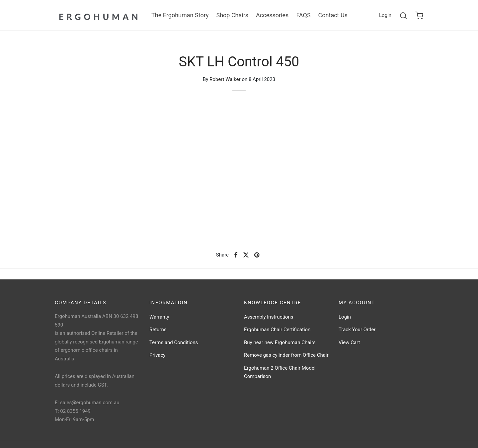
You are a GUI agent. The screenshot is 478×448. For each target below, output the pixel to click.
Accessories (272, 15)
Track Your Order (357, 330)
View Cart (349, 342)
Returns (158, 330)
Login (345, 317)
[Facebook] (236, 255)
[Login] (385, 16)
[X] (246, 255)
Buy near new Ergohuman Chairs (280, 342)
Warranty (159, 317)
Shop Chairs (232, 15)
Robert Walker (225, 79)
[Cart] (419, 16)
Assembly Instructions (269, 317)
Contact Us (333, 15)
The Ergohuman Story (180, 15)
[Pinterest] (257, 255)
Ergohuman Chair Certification (277, 330)
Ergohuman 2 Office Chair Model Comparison (280, 372)
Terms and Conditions (174, 342)
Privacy (157, 355)
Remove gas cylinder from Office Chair (286, 355)
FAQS (303, 15)
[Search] (403, 16)
